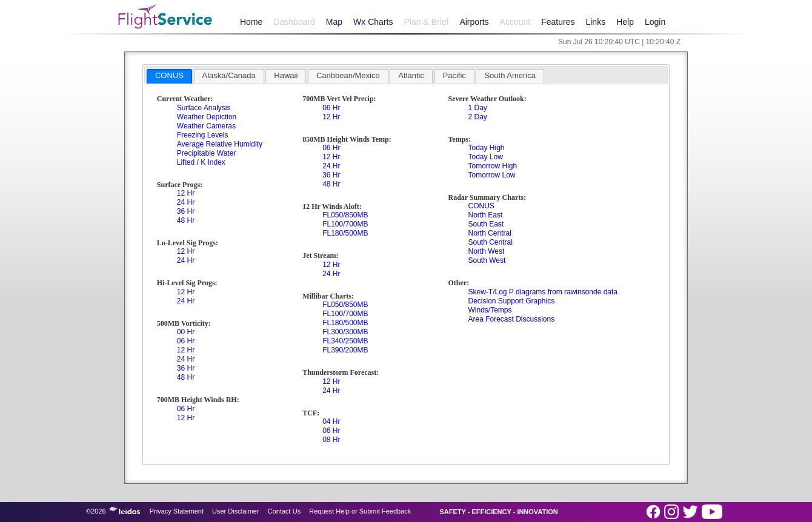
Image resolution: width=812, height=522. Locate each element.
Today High (486, 148)
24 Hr (186, 202)
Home (251, 22)
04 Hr (331, 421)
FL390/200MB (345, 350)
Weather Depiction (207, 117)
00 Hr (186, 332)
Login (655, 22)
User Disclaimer (236, 511)
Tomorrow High (492, 166)
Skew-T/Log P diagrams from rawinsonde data (543, 292)
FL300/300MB (345, 332)
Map (334, 22)
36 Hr (186, 211)
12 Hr (186, 193)
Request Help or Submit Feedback (360, 511)
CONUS (481, 206)
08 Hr (331, 440)
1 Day (477, 108)
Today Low (485, 157)
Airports (474, 22)
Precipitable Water (207, 153)
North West (486, 251)
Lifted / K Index (201, 162)
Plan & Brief (426, 22)
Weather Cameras (206, 126)
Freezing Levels (203, 135)
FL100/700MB (345, 224)
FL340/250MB (345, 341)
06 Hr (186, 341)
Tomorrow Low (491, 175)
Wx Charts (373, 22)
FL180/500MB (345, 233)
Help (625, 22)
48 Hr (186, 220)
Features (558, 22)
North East (485, 215)
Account (515, 22)
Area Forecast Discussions (511, 319)
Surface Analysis (204, 108)
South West (487, 260)
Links (595, 22)
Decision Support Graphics (511, 301)
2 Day (477, 117)
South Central (490, 242)
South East (486, 224)
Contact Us (284, 511)
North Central (489, 233)
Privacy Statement (177, 511)
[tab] (169, 76)
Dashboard (294, 22)
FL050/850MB (345, 215)
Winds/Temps (490, 310)
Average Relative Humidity (220, 144)
